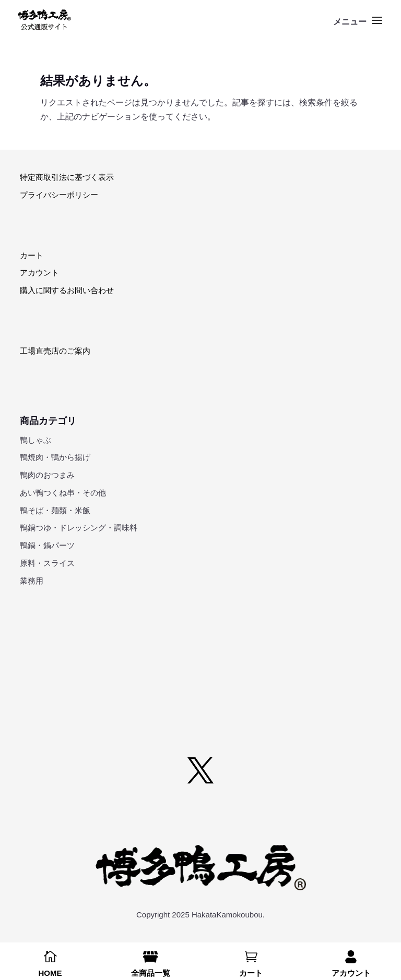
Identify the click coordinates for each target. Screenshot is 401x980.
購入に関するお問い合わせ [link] (67, 290)
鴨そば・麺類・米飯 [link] (55, 510)
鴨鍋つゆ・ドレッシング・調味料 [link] (79, 528)
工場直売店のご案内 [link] (55, 351)
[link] (44, 20)
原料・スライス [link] (47, 563)
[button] (359, 27)
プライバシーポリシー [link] (59, 195)
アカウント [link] (39, 273)
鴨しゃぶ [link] (36, 440)
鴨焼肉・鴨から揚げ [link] (55, 457)
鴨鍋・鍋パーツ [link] (47, 545)
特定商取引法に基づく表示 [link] (67, 177)
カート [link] (32, 255)
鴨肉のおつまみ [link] (47, 475)
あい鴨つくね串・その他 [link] (63, 493)
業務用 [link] (32, 581)
